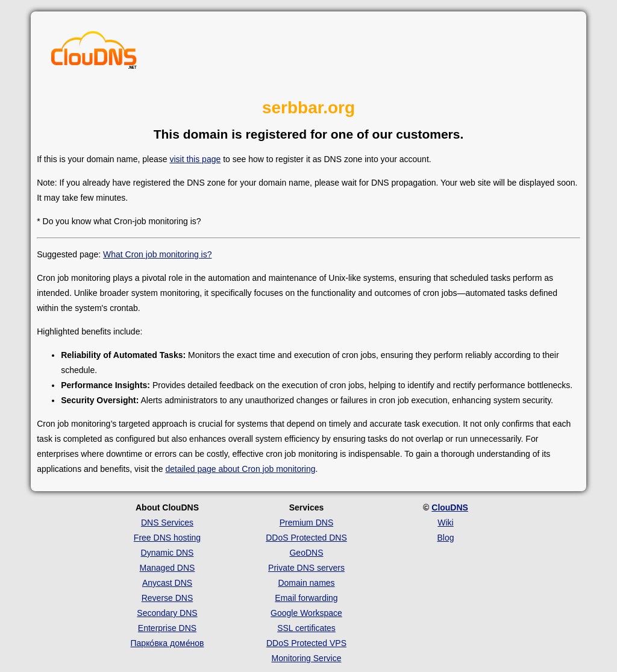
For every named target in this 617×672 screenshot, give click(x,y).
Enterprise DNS (167, 628)
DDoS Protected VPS (306, 643)
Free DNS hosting (167, 538)
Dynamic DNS (168, 553)
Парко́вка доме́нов (168, 643)
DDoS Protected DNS (306, 538)
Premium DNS (306, 523)
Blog (445, 538)
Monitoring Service (307, 658)
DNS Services (167, 523)
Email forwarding (306, 598)
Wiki (445, 523)
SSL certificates (306, 628)
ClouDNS (450, 507)
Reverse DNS (168, 598)
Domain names (306, 583)
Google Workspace (306, 613)
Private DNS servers (306, 568)
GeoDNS (306, 553)
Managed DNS (168, 568)
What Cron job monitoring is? (158, 254)
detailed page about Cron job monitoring (240, 469)
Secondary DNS (167, 613)
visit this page (195, 159)
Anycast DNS (167, 583)
